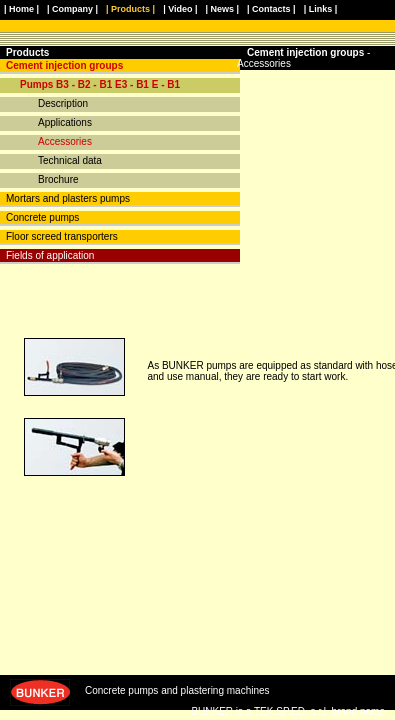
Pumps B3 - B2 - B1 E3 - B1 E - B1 (100, 84)
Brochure (58, 179)
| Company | (72, 9)
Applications (65, 122)
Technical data (70, 160)
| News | (223, 9)
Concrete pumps (42, 217)
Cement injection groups (64, 65)
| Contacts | (271, 9)
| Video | (180, 9)
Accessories (65, 141)
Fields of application (50, 255)
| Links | (321, 9)
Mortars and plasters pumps (68, 198)
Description (63, 103)
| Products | (130, 9)
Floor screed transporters (62, 236)
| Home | (21, 9)
